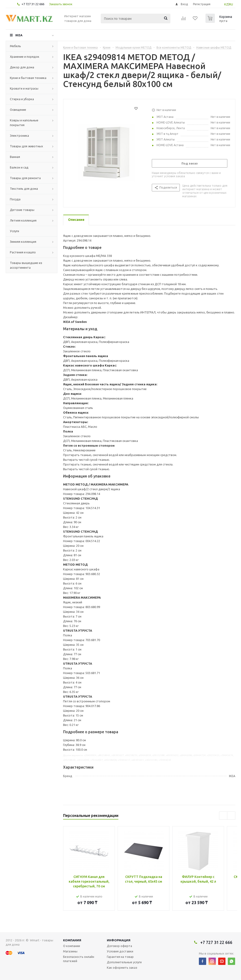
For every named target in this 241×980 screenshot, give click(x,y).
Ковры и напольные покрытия (24, 123)
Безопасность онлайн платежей (79, 959)
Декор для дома (22, 67)
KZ (226, 4)
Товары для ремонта (25, 178)
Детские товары (22, 210)
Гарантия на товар (120, 957)
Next (231, 816)
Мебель (15, 46)
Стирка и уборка (22, 99)
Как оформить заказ (122, 968)
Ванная (15, 157)
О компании (72, 946)
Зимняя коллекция (23, 242)
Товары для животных (26, 146)
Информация (119, 940)
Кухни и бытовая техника (28, 78)
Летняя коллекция (23, 220)
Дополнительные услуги (124, 962)
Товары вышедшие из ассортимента (26, 265)
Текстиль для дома (24, 189)
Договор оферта (119, 946)
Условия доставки (120, 951)
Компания (72, 940)
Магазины (70, 951)
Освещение (18, 110)
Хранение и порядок (25, 57)
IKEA (19, 35)
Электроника (19, 136)
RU (231, 4)
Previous (223, 816)
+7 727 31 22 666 (33, 4)
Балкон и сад (19, 167)
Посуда (15, 199)
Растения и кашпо (23, 252)
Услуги (14, 231)
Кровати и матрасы (24, 88)
